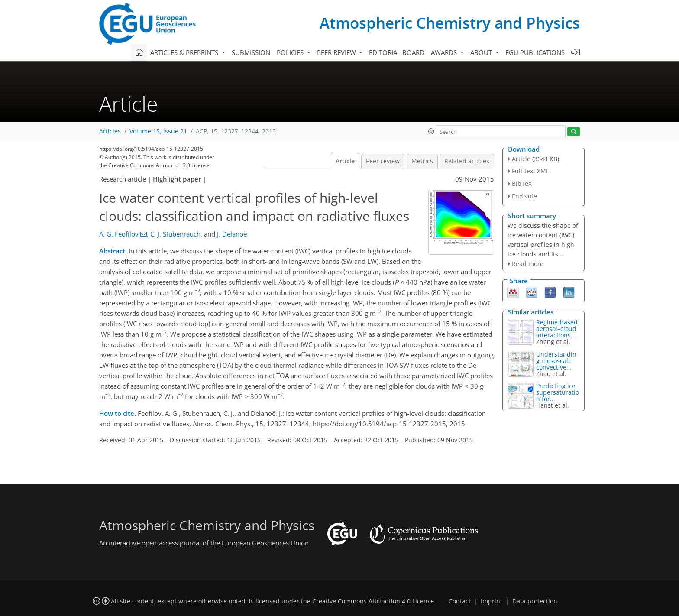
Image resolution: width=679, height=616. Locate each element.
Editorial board (397, 52)
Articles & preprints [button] (185, 52)
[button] (431, 131)
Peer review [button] (337, 52)
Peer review (383, 161)
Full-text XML (530, 171)
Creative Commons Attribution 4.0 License (373, 601)
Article (345, 161)
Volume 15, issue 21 (158, 131)
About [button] (482, 52)
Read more (528, 264)
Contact (460, 601)
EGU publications (535, 52)
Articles (110, 131)
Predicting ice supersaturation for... (558, 392)
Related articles (467, 161)
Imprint (491, 601)
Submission (251, 52)
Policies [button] (291, 52)
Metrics (422, 161)
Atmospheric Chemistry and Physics (450, 23)
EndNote (524, 196)
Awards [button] (445, 52)
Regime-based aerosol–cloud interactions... (557, 329)
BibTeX (522, 183)
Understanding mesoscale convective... (556, 361)
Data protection (535, 601)
